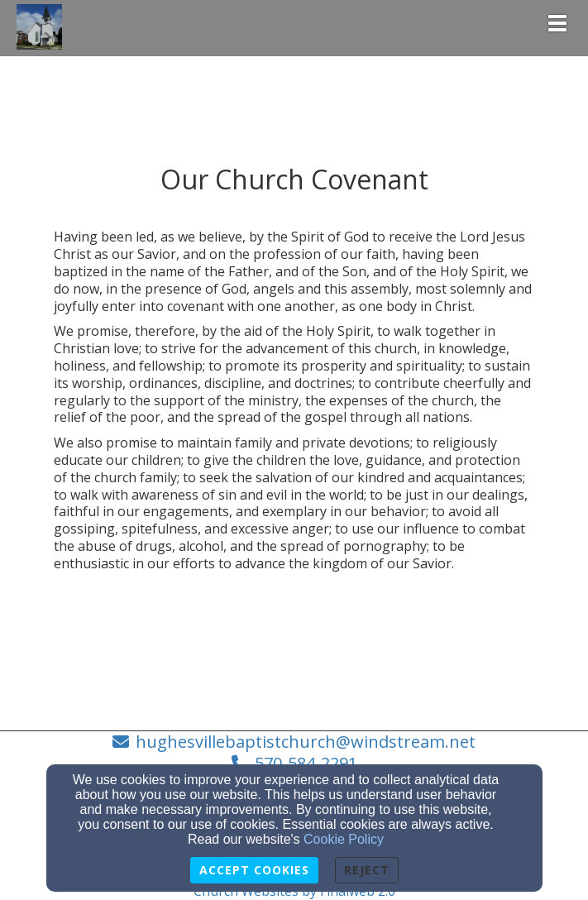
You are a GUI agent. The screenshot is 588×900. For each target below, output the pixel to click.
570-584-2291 (306, 763)
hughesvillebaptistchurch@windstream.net (306, 742)
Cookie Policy (344, 839)
